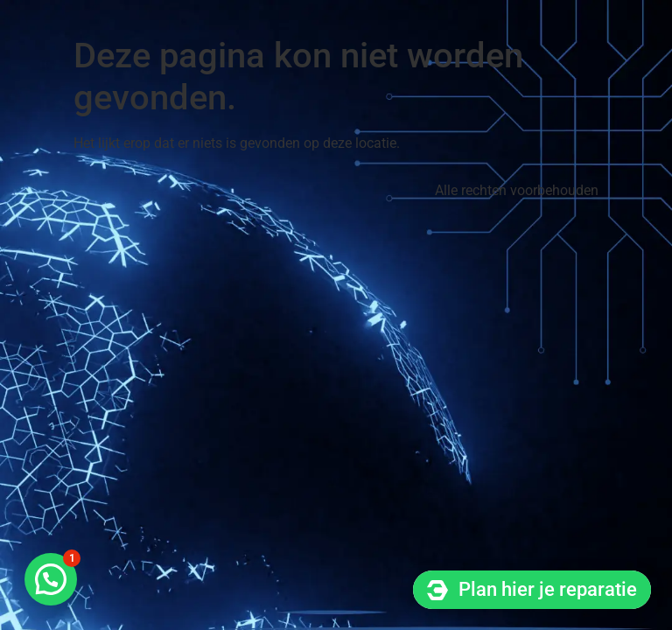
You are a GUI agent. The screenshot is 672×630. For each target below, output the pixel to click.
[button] (51, 579)
